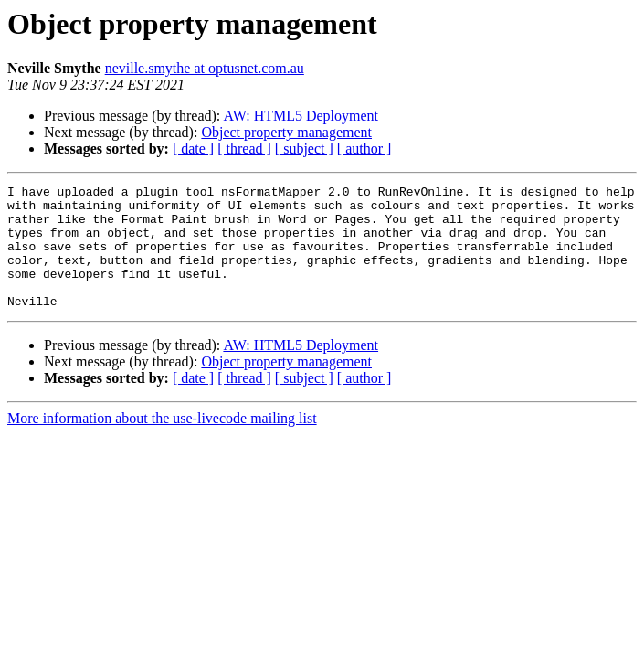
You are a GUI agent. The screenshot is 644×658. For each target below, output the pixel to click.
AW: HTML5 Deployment (301, 116)
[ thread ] (244, 149)
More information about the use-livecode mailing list (162, 443)
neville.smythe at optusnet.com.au (205, 68)
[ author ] (364, 149)
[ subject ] (304, 149)
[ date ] (193, 149)
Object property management (286, 132)
